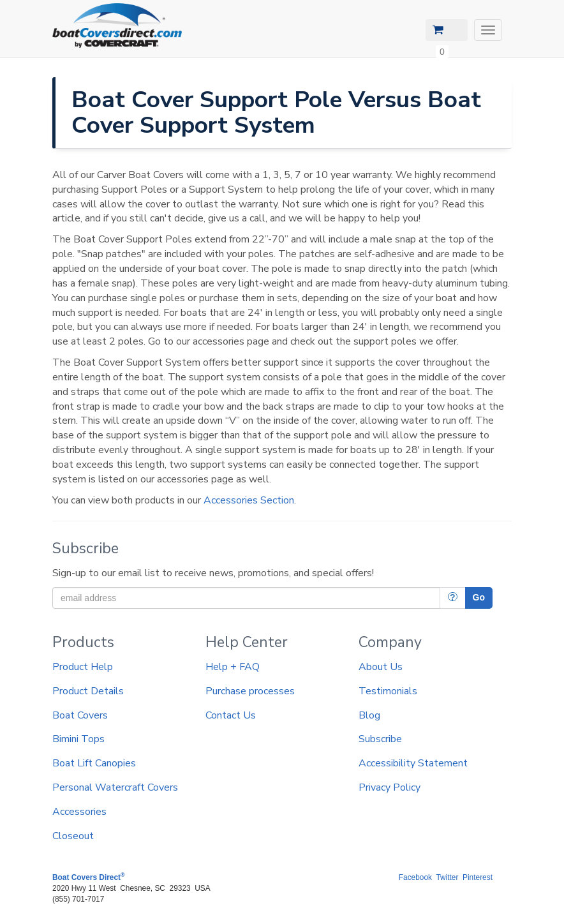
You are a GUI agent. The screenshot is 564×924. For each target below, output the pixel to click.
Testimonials (388, 691)
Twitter (447, 877)
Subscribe (380, 739)
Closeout (73, 836)
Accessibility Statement (413, 763)
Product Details (88, 691)
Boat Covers (80, 715)
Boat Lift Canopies (94, 763)
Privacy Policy (390, 787)
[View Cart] (447, 30)
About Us (381, 667)
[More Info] (453, 598)
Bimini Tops (78, 739)
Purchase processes (250, 691)
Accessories (79, 812)
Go (479, 597)
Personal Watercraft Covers (115, 787)
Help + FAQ (233, 667)
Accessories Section (249, 500)
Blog (369, 715)
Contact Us (231, 715)
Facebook (415, 877)
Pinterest (478, 877)
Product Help (83, 667)
